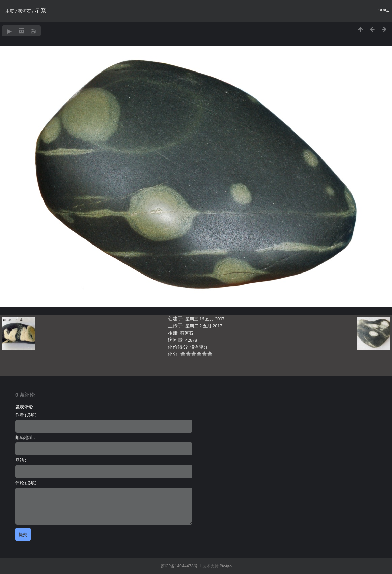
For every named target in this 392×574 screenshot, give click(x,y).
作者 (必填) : (27, 415)
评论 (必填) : (27, 483)
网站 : (21, 460)
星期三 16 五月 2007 (205, 319)
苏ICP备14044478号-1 (181, 566)
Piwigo (226, 566)
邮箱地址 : (25, 437)
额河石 (24, 11)
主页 (10, 11)
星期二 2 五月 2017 (204, 326)
